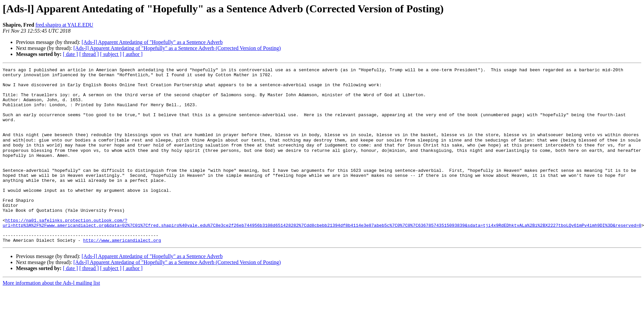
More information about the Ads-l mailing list (51, 311)
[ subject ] (111, 54)
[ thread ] (89, 54)
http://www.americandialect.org (122, 268)
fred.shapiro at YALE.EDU (65, 25)
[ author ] (133, 54)
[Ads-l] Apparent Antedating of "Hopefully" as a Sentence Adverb (152, 42)
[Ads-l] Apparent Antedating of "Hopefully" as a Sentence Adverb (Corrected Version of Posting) (177, 48)
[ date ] (70, 54)
